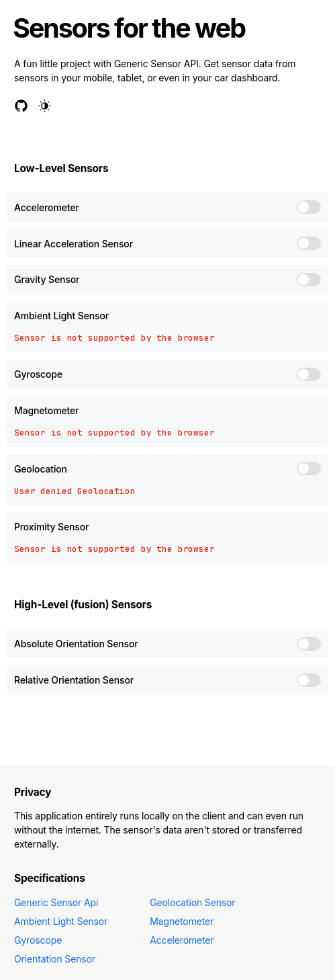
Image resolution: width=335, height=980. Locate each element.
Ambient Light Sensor (61, 921)
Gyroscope (38, 940)
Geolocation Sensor (192, 902)
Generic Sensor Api (56, 902)
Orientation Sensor (55, 959)
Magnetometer (182, 921)
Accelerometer (182, 940)
